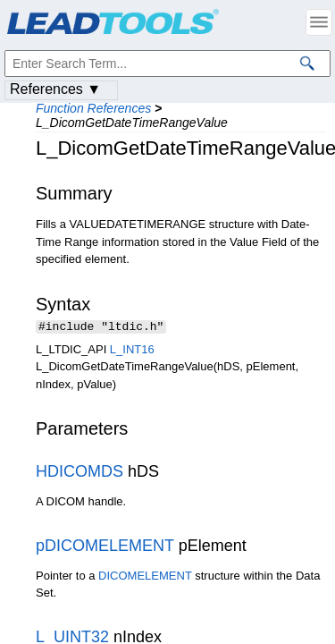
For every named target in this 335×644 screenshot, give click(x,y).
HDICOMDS (80, 473)
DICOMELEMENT (145, 577)
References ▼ (55, 89)
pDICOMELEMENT (105, 547)
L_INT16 (132, 351)
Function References (93, 108)
